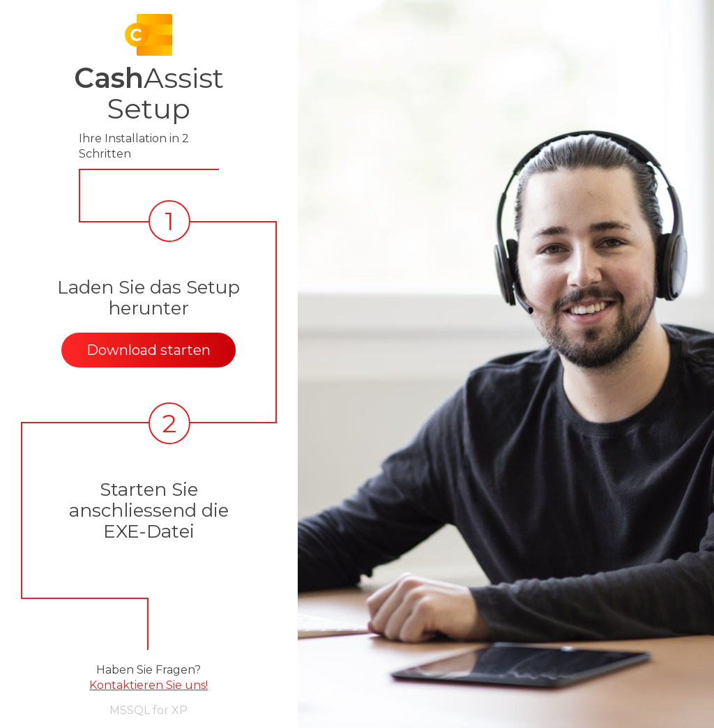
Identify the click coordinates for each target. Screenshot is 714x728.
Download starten (149, 350)
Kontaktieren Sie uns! (149, 685)
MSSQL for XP (149, 710)
